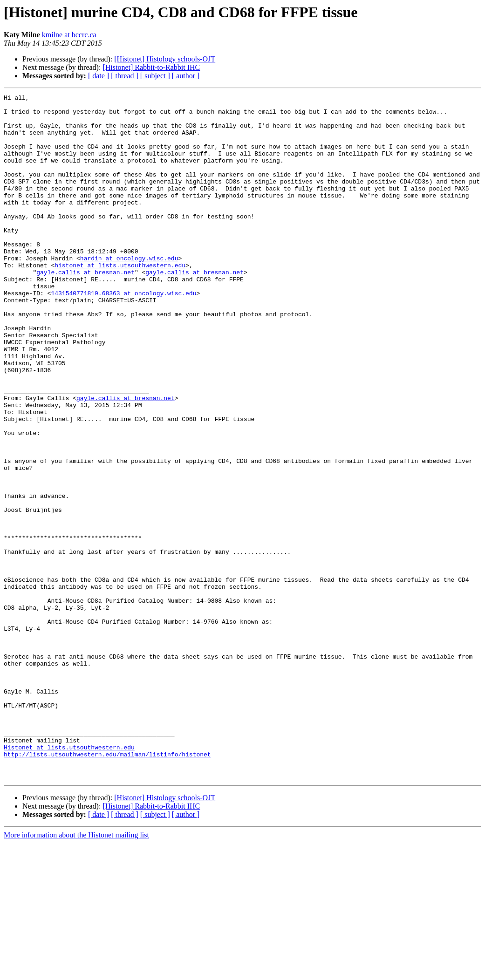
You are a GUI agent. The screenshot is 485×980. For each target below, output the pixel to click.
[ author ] (186, 76)
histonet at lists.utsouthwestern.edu (120, 300)
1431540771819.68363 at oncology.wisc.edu (123, 333)
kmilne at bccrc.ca (69, 35)
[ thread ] (125, 76)
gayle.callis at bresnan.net (85, 308)
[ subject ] (155, 76)
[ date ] (99, 76)
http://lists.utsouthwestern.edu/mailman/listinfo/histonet (107, 887)
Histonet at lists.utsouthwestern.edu (69, 878)
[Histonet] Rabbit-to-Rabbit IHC (151, 67)
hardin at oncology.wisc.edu (129, 292)
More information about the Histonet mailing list (76, 972)
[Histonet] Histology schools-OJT (165, 59)
